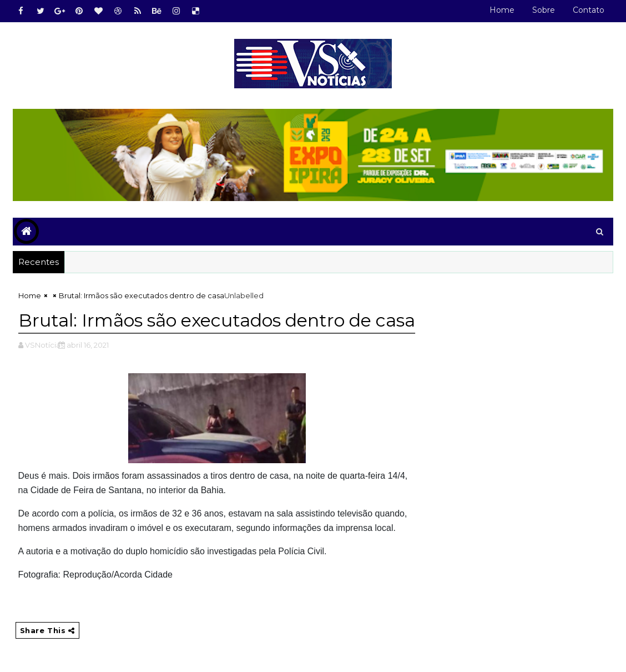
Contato (589, 10)
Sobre (544, 10)
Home (502, 10)
